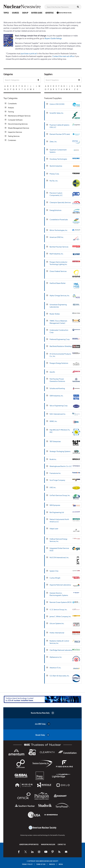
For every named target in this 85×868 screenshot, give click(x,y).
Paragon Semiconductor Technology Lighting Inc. (58, 263)
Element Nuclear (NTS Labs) (60, 134)
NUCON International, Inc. (59, 557)
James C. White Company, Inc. (60, 616)
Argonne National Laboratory (60, 585)
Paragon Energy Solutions (59, 363)
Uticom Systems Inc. (57, 623)
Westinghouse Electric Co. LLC (61, 466)
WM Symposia (55, 505)
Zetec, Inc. (53, 141)
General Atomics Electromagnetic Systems (59, 594)
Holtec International (57, 633)
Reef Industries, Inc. (57, 254)
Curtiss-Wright (55, 578)
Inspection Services (15, 132)
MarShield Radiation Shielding (61, 346)
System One (54, 571)
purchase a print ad (29, 53)
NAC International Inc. (58, 414)
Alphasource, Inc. (56, 657)
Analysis (11, 107)
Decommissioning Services (18, 124)
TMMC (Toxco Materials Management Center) (58, 322)
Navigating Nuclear (48, 844)
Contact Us (62, 844)
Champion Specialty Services (60, 202)
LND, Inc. (53, 487)
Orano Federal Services (58, 271)
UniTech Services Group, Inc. (60, 495)
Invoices (52, 864)
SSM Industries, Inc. (57, 396)
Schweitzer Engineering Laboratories (58, 306)
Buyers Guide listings (53, 38)
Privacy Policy (27, 864)
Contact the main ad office (63, 56)
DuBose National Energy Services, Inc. (58, 540)
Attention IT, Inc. (55, 668)
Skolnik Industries (56, 166)
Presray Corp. (54, 174)
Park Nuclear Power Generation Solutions (57, 380)
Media (61, 864)
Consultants (12, 103)
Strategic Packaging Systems (60, 451)
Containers (12, 140)
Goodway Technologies (58, 159)
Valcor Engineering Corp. (59, 405)
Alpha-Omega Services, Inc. (60, 295)
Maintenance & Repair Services (19, 116)
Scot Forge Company (57, 480)
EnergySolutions (55, 210)
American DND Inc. (57, 237)
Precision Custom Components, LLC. (56, 194)
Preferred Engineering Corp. (60, 339)
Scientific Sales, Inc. (57, 113)
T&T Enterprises (55, 441)
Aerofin (52, 372)
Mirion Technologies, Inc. (59, 230)
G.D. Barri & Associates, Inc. (60, 676)
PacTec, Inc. (54, 181)
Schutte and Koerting (57, 388)
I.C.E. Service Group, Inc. (58, 609)
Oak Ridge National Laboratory (61, 650)
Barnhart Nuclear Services (59, 247)
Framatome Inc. (55, 473)
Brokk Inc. (53, 459)
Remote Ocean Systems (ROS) (61, 602)
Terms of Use (41, 864)
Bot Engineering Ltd (57, 512)
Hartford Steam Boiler (58, 283)
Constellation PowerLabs (59, 219)
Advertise (49, 13)
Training (11, 112)
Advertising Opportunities (29, 844)
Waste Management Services (18, 128)
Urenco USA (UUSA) (57, 104)
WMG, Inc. (53, 421)
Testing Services (14, 136)
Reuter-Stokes (55, 314)
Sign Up (25, 13)
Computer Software (15, 120)
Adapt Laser (54, 528)
